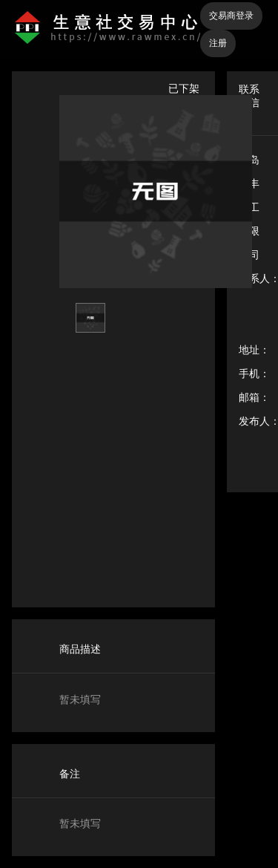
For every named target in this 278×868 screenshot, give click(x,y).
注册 (218, 43)
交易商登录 (231, 16)
